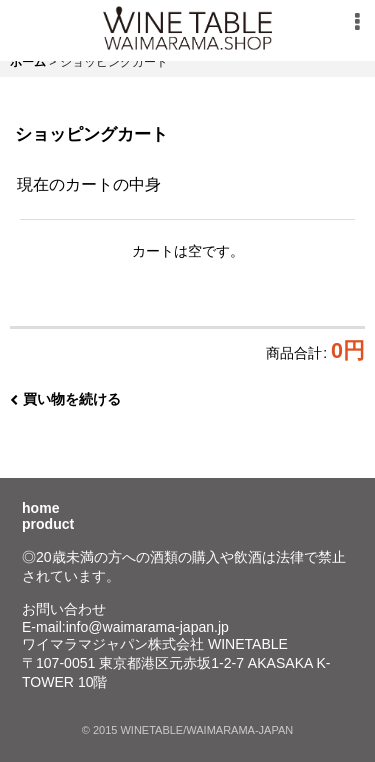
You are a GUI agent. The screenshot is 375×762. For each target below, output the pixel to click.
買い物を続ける (65, 399)
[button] (357, 22)
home (40, 508)
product (48, 524)
